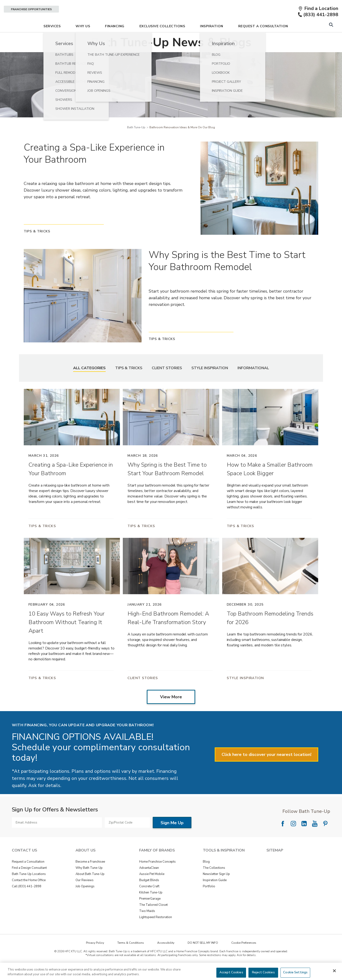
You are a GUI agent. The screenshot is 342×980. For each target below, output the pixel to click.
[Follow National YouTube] (315, 837)
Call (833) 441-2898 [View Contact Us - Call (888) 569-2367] (27, 900)
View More (171, 710)
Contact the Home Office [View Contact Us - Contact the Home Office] (29, 893)
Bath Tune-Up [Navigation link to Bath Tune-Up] (136, 141)
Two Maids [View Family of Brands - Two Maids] (147, 924)
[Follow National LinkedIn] (304, 837)
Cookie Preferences (244, 956)
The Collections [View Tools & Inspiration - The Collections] (214, 881)
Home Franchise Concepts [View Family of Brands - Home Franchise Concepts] (157, 875)
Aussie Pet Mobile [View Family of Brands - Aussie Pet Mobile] (152, 887)
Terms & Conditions (131, 956)
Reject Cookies (263, 972)
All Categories (89, 381)
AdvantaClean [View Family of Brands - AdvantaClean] (149, 881)
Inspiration (212, 39)
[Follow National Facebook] (283, 837)
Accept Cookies (231, 972)
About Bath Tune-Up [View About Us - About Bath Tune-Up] (90, 887)
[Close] (334, 971)
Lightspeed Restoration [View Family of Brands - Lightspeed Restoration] (156, 930)
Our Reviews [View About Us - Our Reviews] (85, 893)
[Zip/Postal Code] (127, 836)
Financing (115, 39)
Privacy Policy (95, 956)
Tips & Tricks (129, 381)
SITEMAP (275, 864)
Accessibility (166, 956)
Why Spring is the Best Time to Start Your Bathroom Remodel (227, 274)
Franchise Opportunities (31, 9)
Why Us (83, 39)
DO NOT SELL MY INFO (203, 956)
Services (52, 39)
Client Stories (167, 381)
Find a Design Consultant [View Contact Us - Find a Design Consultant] (29, 881)
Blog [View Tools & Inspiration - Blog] (206, 875)
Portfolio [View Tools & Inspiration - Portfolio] (209, 900)
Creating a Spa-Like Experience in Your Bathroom (94, 167)
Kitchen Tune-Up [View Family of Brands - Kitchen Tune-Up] (151, 906)
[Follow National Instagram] (293, 837)
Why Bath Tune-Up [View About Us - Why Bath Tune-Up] (89, 881)
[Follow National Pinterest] (325, 837)
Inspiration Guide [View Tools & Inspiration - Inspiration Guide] (215, 893)
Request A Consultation (263, 39)
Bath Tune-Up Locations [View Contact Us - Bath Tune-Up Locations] (29, 887)
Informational (253, 381)
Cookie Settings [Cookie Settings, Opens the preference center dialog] (295, 972)
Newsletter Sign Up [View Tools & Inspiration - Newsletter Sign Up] (216, 887)
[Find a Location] (318, 9)
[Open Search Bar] (331, 39)
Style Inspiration (210, 381)
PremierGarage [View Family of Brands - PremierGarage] (150, 912)
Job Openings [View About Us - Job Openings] (85, 900)
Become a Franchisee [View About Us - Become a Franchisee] (90, 875)
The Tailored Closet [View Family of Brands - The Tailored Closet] (153, 918)
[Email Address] (57, 836)
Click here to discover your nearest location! (266, 768)
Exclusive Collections (162, 39)
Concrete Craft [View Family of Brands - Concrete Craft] (149, 900)
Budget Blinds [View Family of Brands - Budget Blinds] (149, 893)
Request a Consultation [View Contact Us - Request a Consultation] (28, 875)
